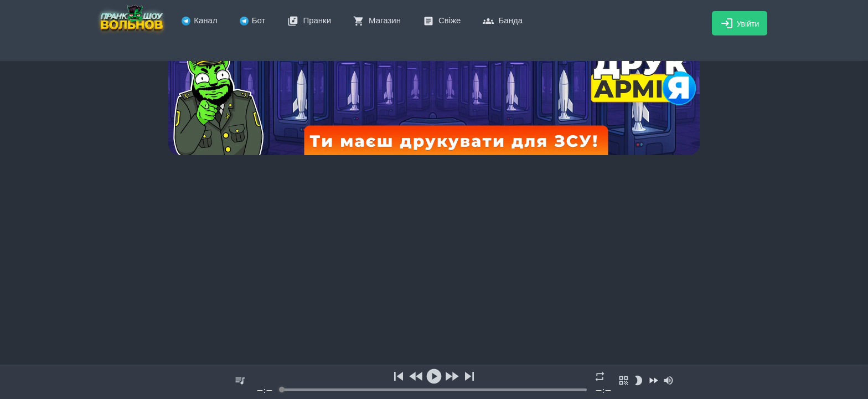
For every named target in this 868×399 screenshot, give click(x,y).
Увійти (740, 23)
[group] (434, 382)
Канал (199, 20)
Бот (253, 20)
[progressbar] (434, 390)
